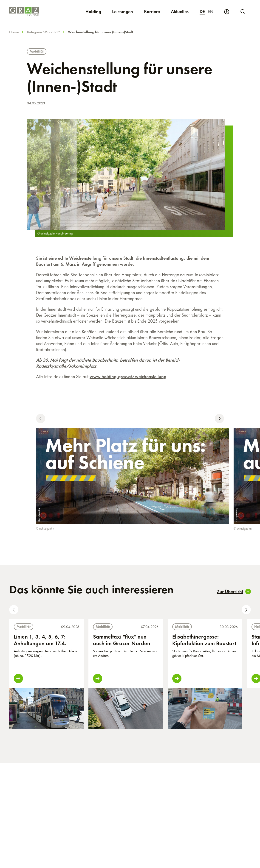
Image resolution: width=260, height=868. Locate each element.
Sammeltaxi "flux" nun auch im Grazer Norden (122, 640)
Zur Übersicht (234, 592)
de (202, 11)
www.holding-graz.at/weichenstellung (128, 377)
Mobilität (37, 51)
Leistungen (123, 11)
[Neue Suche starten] (243, 11)
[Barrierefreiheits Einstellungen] (227, 12)
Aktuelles (180, 11)
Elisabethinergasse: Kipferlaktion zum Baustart (204, 640)
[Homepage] (26, 11)
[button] (41, 419)
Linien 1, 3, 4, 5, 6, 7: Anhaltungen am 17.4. (40, 640)
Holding (93, 11)
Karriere (155, 11)
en (211, 11)
